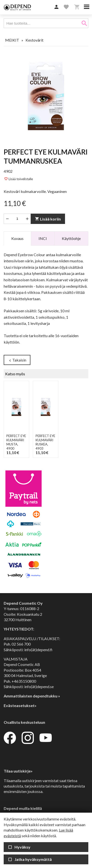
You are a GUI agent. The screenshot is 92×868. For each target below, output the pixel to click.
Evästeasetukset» (20, 705)
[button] (56, 7)
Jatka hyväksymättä (30, 859)
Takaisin (17, 360)
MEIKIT (12, 40)
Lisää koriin (48, 219)
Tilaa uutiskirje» (18, 771)
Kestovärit (34, 40)
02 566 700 (21, 644)
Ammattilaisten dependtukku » (32, 696)
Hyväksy (19, 847)
